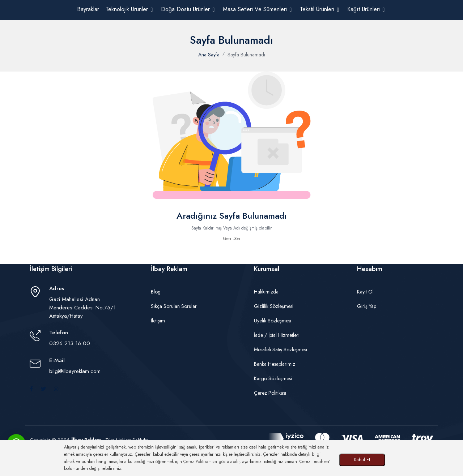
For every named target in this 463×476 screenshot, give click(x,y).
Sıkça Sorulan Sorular (174, 306)
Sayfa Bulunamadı (246, 55)
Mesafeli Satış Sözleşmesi (281, 350)
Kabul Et (362, 460)
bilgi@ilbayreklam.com (75, 371)
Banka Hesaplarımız (275, 364)
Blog (156, 292)
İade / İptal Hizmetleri (277, 335)
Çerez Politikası (270, 393)
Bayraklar (88, 9)
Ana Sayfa (209, 55)
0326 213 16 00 (70, 343)
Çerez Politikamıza (200, 462)
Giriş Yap (367, 306)
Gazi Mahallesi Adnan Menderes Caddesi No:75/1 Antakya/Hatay (82, 307)
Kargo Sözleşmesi (273, 378)
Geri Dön (232, 239)
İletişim (158, 321)
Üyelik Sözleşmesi (273, 321)
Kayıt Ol (365, 292)
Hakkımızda (266, 292)
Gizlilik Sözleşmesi (274, 306)
